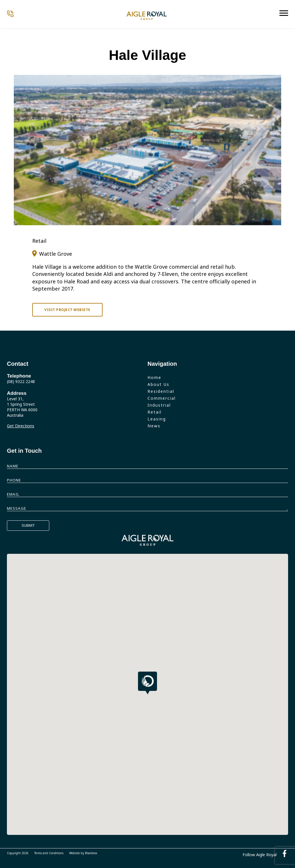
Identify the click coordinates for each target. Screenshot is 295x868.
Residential (161, 391)
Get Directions (21, 426)
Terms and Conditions (49, 853)
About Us (158, 384)
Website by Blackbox (83, 853)
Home (154, 377)
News (154, 426)
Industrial (159, 405)
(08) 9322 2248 (21, 381)
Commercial (162, 398)
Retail (155, 412)
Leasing (157, 419)
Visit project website (67, 310)
